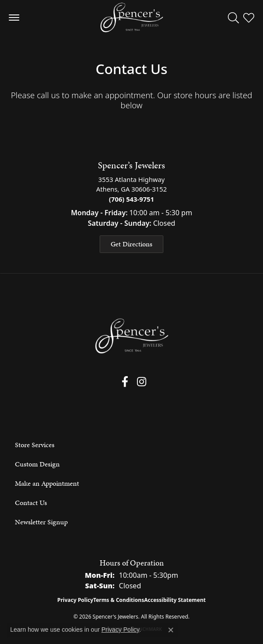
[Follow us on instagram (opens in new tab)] (142, 382)
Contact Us (31, 503)
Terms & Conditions (119, 600)
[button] (233, 18)
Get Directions (131, 244)
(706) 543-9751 (131, 199)
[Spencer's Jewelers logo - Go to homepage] (132, 18)
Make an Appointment (47, 483)
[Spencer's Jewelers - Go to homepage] (132, 336)
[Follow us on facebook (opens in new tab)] (125, 382)
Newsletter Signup (41, 522)
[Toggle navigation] (14, 18)
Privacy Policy (76, 600)
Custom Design (37, 464)
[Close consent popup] (171, 630)
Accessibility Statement (175, 600)
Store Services (35, 445)
